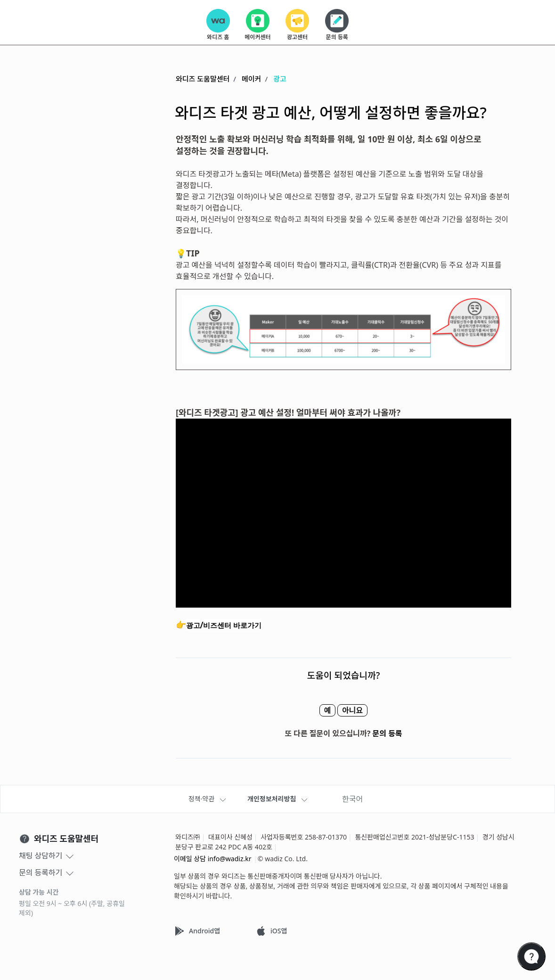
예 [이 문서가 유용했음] (320, 710)
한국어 (352, 799)
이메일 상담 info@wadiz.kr (213, 859)
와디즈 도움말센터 (203, 79)
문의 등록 (388, 733)
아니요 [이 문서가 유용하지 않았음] (359, 710)
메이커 (251, 79)
